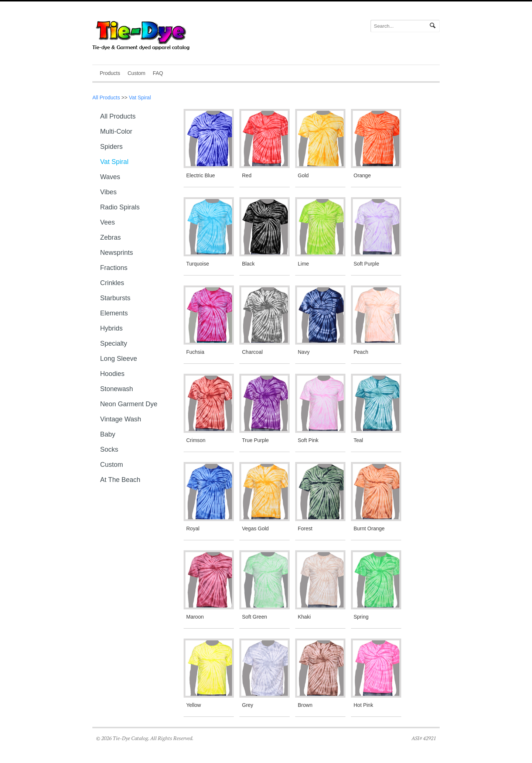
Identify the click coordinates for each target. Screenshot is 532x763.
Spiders (111, 147)
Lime (303, 264)
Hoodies (112, 374)
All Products (106, 97)
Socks (109, 449)
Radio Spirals (120, 207)
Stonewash (117, 389)
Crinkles (112, 283)
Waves (110, 177)
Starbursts (115, 298)
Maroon (195, 617)
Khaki (304, 617)
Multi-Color (116, 131)
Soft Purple (366, 264)
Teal (358, 440)
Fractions (114, 268)
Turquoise (198, 264)
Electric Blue (201, 175)
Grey (248, 705)
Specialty (114, 343)
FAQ (158, 73)
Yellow (194, 705)
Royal (193, 528)
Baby (108, 434)
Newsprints (117, 253)
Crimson (196, 440)
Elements (114, 313)
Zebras (110, 237)
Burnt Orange (369, 528)
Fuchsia (195, 352)
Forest (305, 528)
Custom (136, 73)
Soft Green (255, 617)
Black (248, 264)
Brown (305, 705)
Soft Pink (308, 440)
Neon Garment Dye (129, 404)
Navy (304, 352)
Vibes (108, 192)
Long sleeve (119, 359)
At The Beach (120, 480)
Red (247, 175)
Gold (303, 175)
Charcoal (252, 352)
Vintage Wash (121, 419)
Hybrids (111, 328)
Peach (361, 352)
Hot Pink (363, 705)
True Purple (255, 440)
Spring (361, 617)
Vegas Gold (255, 528)
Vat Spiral (140, 97)
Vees (108, 222)
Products (110, 73)
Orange (362, 175)
